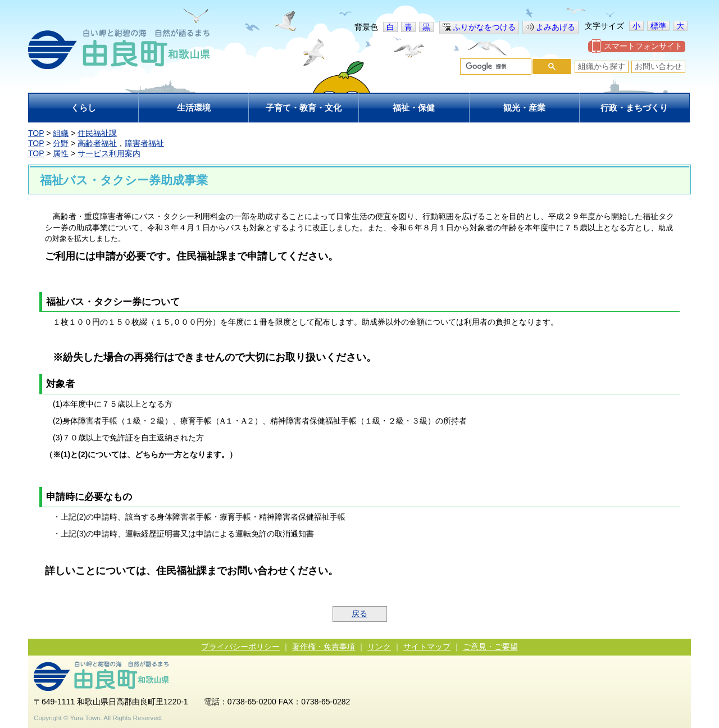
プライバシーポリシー (240, 647)
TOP (36, 133)
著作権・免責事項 (324, 647)
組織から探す (602, 66)
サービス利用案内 (109, 153)
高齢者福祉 (97, 143)
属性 (61, 153)
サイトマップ (427, 647)
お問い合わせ (658, 66)
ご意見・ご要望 (490, 647)
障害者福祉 (144, 143)
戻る (359, 613)
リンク (379, 647)
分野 (61, 143)
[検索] (495, 67)
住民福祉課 (97, 133)
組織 (61, 133)
